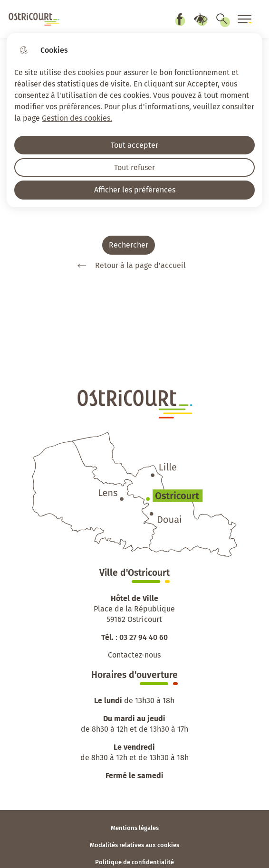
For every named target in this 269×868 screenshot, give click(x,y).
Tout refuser (134, 167)
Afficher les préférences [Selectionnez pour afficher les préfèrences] (135, 190)
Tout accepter (134, 145)
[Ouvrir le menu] (245, 19)
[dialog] (134, 120)
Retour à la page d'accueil (128, 266)
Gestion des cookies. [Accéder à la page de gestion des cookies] (77, 118)
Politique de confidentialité (134, 862)
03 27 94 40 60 (144, 637)
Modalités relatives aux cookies (134, 845)
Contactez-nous (134, 655)
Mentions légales (135, 828)
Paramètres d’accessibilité (201, 19)
